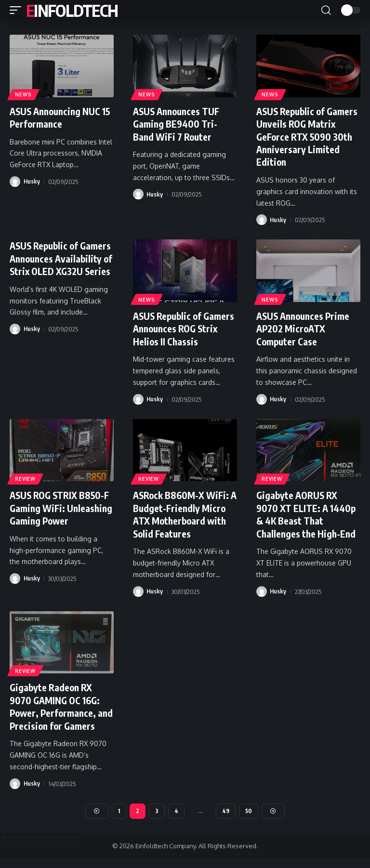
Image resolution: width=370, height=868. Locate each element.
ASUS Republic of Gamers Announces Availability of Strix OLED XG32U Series (50, 263)
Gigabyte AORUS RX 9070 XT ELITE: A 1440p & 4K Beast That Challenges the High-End (307, 512)
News (24, 94)
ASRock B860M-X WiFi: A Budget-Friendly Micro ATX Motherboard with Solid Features (185, 512)
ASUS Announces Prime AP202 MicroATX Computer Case (305, 327)
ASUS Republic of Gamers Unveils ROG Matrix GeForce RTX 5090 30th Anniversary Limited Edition (305, 136)
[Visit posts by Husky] (15, 181)
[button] (18, 10)
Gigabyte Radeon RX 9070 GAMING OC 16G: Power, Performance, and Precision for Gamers (56, 710)
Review (26, 477)
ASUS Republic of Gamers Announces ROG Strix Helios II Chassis (183, 327)
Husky (32, 181)
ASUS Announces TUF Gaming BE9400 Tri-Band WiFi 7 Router (178, 124)
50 (249, 820)
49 (226, 820)
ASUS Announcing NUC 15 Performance (57, 117)
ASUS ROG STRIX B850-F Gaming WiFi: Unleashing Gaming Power (61, 512)
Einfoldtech (72, 10)
